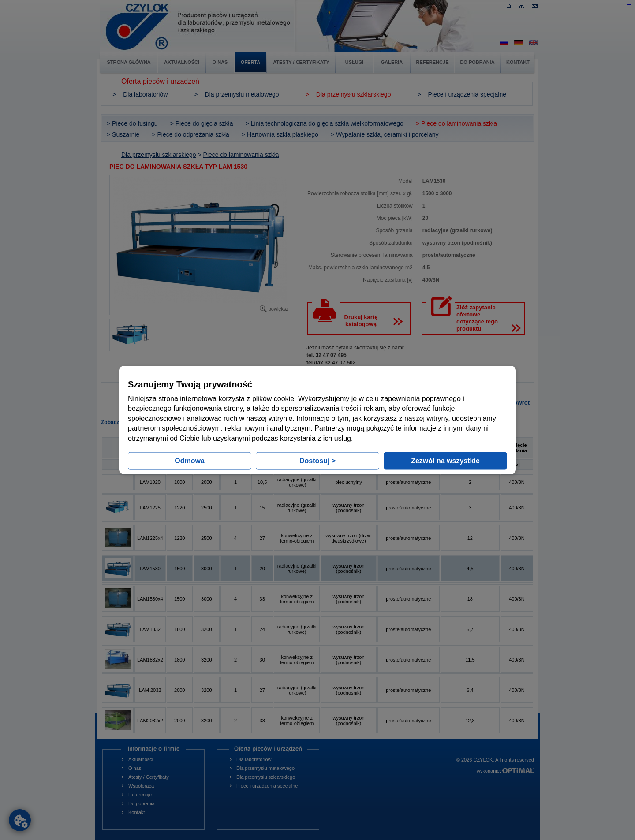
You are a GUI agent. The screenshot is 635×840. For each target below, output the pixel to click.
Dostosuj (317, 460)
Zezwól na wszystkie (445, 460)
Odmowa (190, 460)
